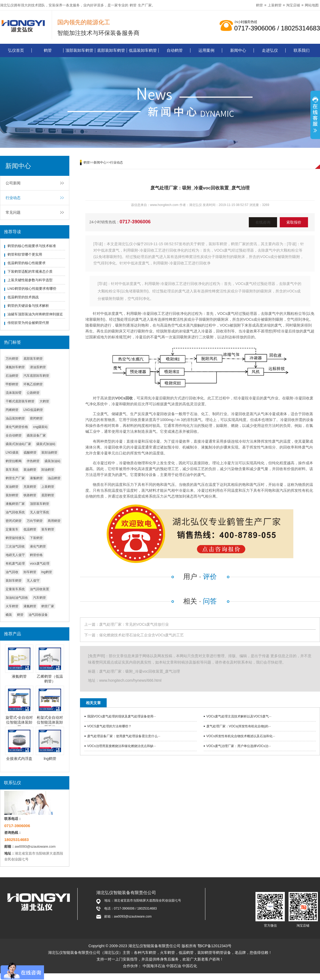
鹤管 (133, 5)
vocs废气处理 (40, 564)
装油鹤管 (30, 470)
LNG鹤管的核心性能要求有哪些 (32, 289)
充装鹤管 (30, 487)
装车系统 (12, 470)
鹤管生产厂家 (15, 478)
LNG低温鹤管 (33, 410)
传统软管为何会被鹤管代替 (28, 323)
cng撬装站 (40, 427)
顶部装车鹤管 (39, 504)
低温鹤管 (30, 529)
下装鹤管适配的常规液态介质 (30, 271)
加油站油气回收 (17, 598)
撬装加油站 (53, 461)
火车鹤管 (12, 606)
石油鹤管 (12, 376)
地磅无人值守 (15, 555)
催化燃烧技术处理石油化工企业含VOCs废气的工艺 (141, 635)
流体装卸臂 (14, 393)
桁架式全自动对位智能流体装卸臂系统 (50, 722)
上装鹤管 (275, 5)
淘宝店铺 (293, 5)
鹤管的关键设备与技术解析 (28, 306)
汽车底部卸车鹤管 (36, 376)
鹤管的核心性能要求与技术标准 (32, 246)
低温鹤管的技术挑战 (23, 297)
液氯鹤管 (36, 478)
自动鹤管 (175, 50)
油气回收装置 (39, 589)
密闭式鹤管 (14, 521)
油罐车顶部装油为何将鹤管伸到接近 (35, 314)
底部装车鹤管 (33, 359)
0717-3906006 (135, 222)
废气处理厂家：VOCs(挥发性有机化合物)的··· (239, 726)
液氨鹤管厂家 (15, 504)
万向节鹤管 (35, 521)
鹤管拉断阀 (14, 461)
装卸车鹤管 (14, 581)
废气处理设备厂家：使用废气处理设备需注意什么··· (124, 736)
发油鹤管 (12, 487)
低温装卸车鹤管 (143, 50)
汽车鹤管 (39, 598)
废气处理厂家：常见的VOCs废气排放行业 (134, 624)
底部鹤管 (48, 495)
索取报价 (294, 222)
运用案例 (206, 50)
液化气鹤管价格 (17, 427)
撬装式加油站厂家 (18, 444)
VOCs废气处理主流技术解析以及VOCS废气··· (239, 716)
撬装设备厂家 (36, 435)
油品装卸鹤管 (15, 418)
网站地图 (312, 5)
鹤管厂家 (48, 606)
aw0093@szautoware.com (35, 846)
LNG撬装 (12, 453)
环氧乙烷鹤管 (33, 384)
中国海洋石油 (154, 966)
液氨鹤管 (30, 606)
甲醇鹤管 (12, 384)
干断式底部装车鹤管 (20, 401)
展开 (315, 116)
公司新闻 (13, 183)
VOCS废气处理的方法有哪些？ (109, 726)
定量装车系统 (15, 589)
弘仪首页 (16, 50)
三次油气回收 (15, 546)
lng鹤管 (47, 572)
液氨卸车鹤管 (15, 367)
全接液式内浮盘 (19, 759)
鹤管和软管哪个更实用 (25, 254)
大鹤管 (44, 401)
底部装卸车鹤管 (111, 50)
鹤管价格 (36, 555)
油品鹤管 (54, 478)
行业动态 (13, 198)
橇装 (9, 615)
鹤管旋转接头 (15, 538)
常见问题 (13, 212)
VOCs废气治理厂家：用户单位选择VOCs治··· (239, 746)
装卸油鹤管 (49, 453)
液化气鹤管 (38, 546)
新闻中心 (238, 50)
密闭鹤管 (36, 418)
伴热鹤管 (33, 461)
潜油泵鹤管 (38, 367)
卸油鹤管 (48, 470)
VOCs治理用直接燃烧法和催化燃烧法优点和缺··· (122, 746)
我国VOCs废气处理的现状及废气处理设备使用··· (122, 716)
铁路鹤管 (30, 495)
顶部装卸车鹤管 (79, 50)
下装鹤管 (36, 538)
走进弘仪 (270, 50)
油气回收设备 (38, 615)
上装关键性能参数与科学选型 (30, 280)
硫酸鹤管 (30, 453)
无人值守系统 (39, 512)
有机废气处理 (15, 564)
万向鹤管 (12, 359)
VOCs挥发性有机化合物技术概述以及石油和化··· (241, 736)
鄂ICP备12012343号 (215, 946)
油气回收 (12, 572)
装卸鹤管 (12, 495)
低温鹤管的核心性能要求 (27, 263)
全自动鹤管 (14, 435)
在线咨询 (263, 222)
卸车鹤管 (30, 572)
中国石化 (190, 966)
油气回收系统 (15, 512)
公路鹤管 (33, 393)
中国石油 (174, 966)
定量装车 (12, 529)
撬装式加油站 (46, 444)
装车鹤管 (48, 529)
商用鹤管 (54, 521)
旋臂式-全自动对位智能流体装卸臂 (19, 722)
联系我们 (302, 50)
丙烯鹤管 (12, 410)
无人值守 (33, 581)
